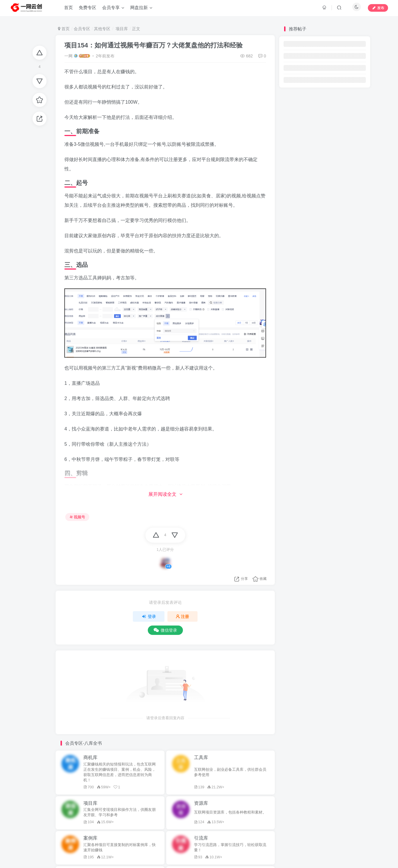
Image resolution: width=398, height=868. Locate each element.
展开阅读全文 (165, 494)
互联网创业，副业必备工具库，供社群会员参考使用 (230, 772)
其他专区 (102, 29)
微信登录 (165, 630)
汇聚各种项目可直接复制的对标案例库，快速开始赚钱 (120, 848)
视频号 (77, 517)
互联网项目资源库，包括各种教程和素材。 (230, 812)
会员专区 (82, 29)
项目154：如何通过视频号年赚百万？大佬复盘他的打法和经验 (153, 45)
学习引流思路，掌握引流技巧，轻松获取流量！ (230, 848)
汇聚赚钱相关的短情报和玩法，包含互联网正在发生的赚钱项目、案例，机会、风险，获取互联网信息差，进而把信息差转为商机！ (120, 772)
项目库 (121, 29)
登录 (149, 616)
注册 (183, 616)
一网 (68, 56)
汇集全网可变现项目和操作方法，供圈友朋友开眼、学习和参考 (120, 812)
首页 (64, 29)
